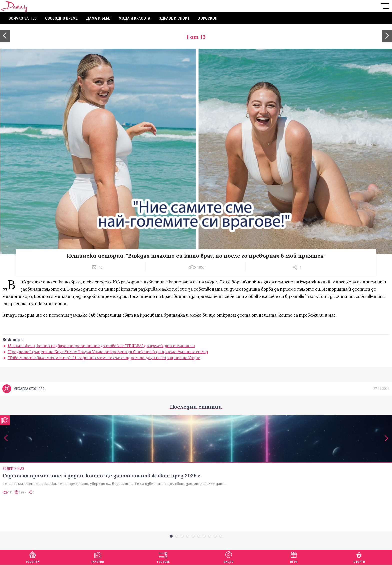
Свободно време (61, 18)
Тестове (163, 557)
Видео (229, 557)
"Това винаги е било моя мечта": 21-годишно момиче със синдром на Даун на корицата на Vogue (104, 358)
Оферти (359, 557)
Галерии (98, 557)
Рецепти (33, 557)
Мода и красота (135, 18)
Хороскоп (208, 18)
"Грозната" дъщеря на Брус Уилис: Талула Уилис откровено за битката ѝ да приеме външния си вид (108, 352)
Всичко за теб (23, 18)
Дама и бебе (98, 18)
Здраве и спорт (174, 18)
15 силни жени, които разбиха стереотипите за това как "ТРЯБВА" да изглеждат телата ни (101, 346)
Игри (294, 557)
